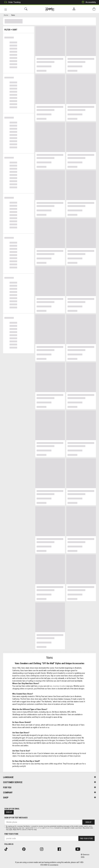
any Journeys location (58, 686)
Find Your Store (11, 834)
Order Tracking (12, 2)
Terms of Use (38, 828)
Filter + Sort (19, 29)
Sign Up (9, 812)
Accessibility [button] (88, 2)
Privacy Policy (49, 828)
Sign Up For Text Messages (16, 818)
